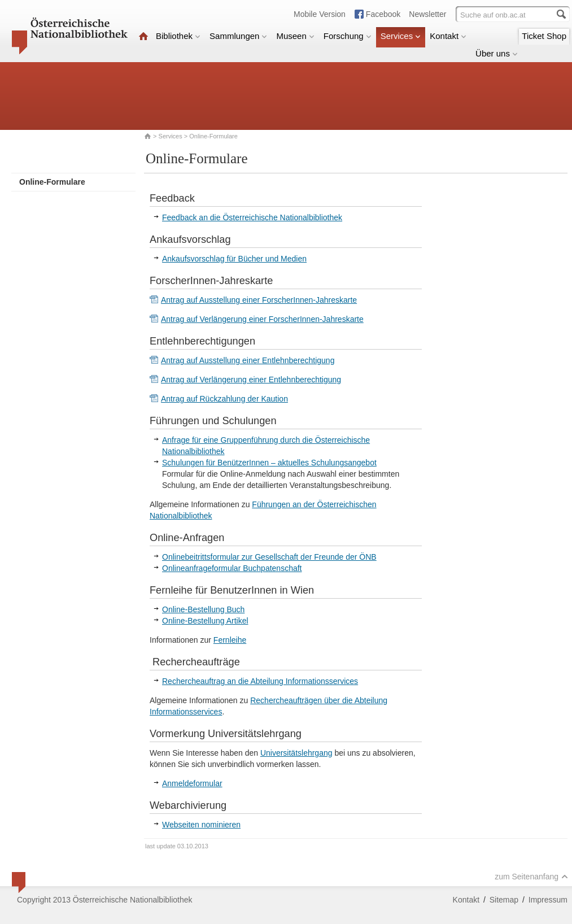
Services (401, 36)
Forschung (348, 36)
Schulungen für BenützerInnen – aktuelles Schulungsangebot (269, 463)
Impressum (548, 900)
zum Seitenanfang (531, 877)
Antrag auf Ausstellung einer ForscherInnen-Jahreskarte (259, 300)
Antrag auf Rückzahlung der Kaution (224, 399)
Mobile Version (320, 14)
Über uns (497, 53)
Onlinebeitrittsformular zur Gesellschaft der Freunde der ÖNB (269, 557)
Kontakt (448, 36)
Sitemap (504, 900)
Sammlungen (238, 36)
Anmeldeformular (192, 783)
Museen (295, 36)
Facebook (383, 14)
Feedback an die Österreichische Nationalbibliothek (252, 217)
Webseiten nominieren (201, 825)
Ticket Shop (544, 36)
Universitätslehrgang (296, 753)
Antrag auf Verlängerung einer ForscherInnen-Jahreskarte (262, 319)
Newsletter (427, 14)
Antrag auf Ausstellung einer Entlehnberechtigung (248, 360)
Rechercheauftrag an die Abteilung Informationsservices (260, 681)
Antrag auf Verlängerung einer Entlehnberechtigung (251, 380)
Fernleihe (230, 640)
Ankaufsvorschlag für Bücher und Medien (234, 259)
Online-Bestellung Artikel (205, 621)
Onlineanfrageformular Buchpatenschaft (232, 568)
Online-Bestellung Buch (203, 609)
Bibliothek (178, 36)
